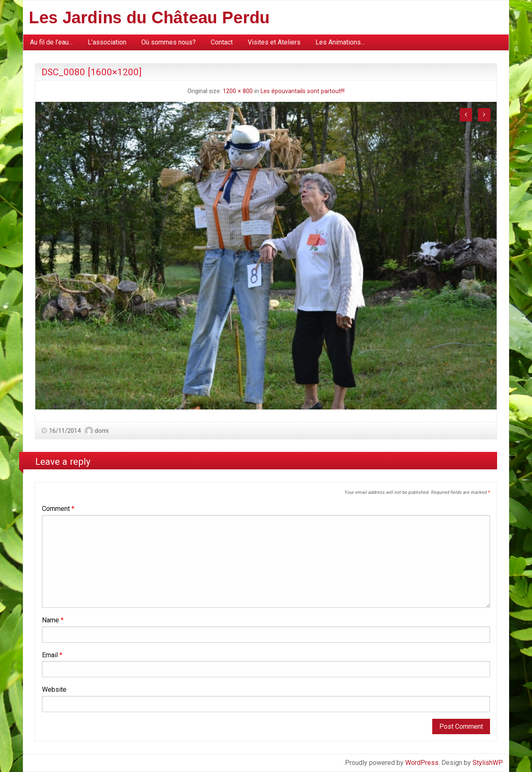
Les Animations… (340, 42)
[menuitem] (51, 42)
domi (102, 431)
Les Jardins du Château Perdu (149, 17)
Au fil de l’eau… (51, 42)
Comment (58, 509)
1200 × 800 (238, 91)
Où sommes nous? (169, 42)
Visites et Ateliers (274, 42)
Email (52, 655)
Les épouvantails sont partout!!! (303, 91)
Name (53, 620)
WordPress (422, 763)
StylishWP (488, 763)
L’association (107, 42)
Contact (222, 42)
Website (54, 689)
